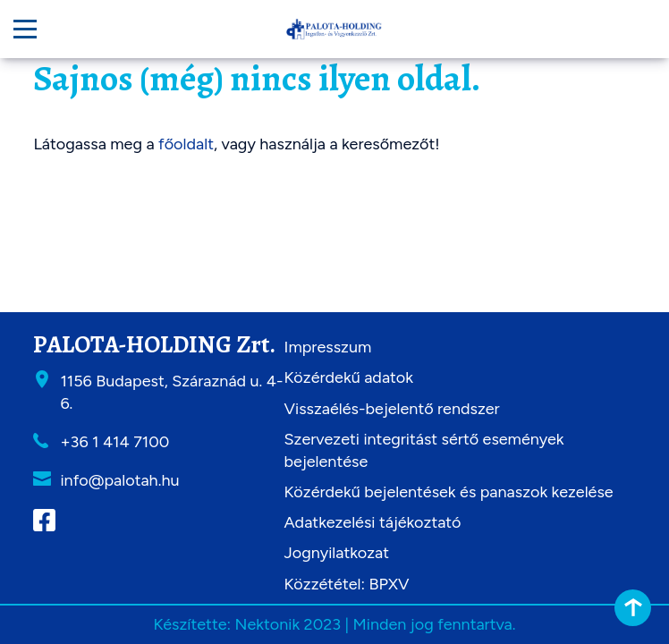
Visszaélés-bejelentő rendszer (392, 409)
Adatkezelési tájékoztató (373, 522)
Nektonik (267, 624)
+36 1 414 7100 (114, 442)
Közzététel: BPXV (347, 584)
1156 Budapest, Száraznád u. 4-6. (171, 392)
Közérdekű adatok (349, 377)
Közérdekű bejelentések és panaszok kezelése (449, 492)
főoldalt (186, 144)
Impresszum (328, 347)
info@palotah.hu (119, 480)
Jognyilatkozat (337, 553)
